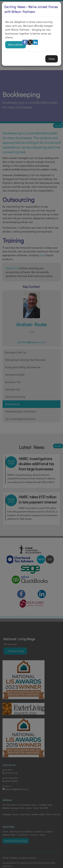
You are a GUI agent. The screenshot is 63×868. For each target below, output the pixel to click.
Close (52, 59)
